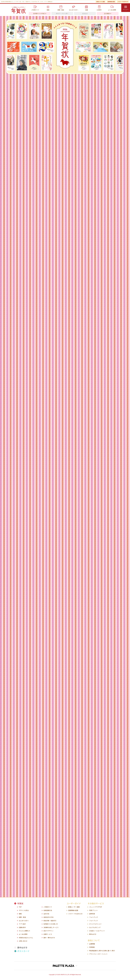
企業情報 (92, 944)
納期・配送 (22, 917)
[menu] (126, 8)
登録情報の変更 (111, 2)
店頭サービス (48, 934)
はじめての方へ (24, 921)
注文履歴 (107, 13)
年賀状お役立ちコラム (26, 938)
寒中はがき (93, 934)
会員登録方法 (48, 910)
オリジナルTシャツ (95, 924)
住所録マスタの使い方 (51, 924)
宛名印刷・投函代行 (50, 921)
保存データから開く (62, 13)
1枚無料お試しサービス (51, 927)
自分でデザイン (48, 931)
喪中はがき (22, 948)
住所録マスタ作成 (39, 13)
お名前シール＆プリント (97, 931)
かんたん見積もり (24, 931)
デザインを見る (24, 910)
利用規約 (92, 947)
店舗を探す (22, 927)
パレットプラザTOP (96, 907)
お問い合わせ (23, 941)
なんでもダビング (95, 927)
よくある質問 (23, 934)
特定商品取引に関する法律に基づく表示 (102, 951)
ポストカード (23, 951)
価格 (20, 914)
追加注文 (85, 13)
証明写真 (92, 914)
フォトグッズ (93, 917)
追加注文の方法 (48, 917)
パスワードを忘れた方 (123, 2)
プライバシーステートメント (98, 954)
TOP (20, 907)
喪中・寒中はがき (49, 938)
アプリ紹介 (22, 924)
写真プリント (93, 910)
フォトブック (93, 921)
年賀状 (20, 903)
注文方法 (46, 914)
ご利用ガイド (48, 907)
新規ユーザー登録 (101, 2)
